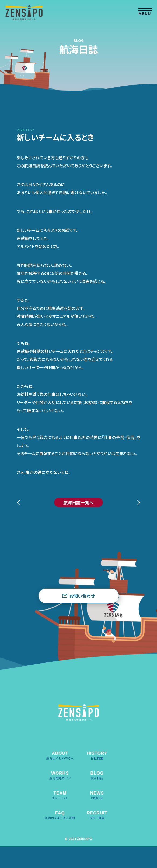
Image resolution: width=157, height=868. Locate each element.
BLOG (97, 775)
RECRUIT (97, 815)
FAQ (60, 815)
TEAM (60, 795)
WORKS (60, 775)
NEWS (97, 795)
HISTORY (97, 756)
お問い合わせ (78, 596)
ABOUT (60, 756)
